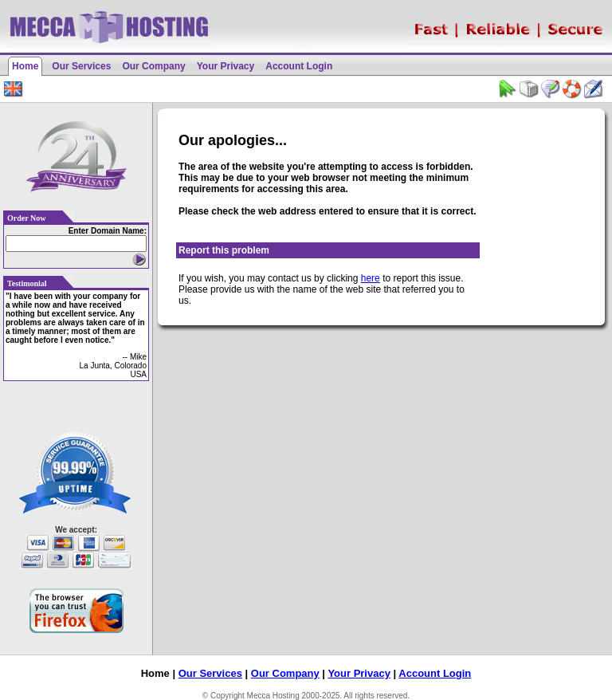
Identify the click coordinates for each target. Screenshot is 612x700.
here (371, 278)
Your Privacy (226, 66)
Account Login (299, 66)
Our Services (81, 66)
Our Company (153, 66)
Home (25, 66)
